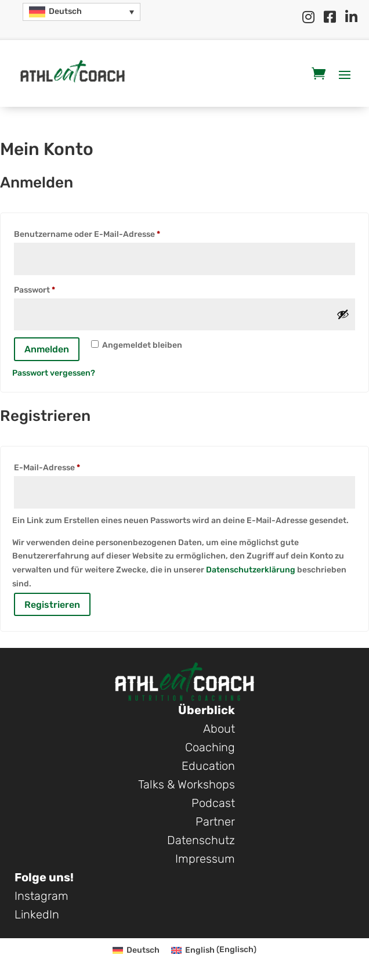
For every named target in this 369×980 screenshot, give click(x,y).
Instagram (41, 896)
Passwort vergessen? (54, 373)
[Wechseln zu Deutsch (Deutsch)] (136, 950)
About (219, 729)
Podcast (213, 803)
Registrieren (52, 605)
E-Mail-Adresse (71, 466)
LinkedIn (37, 914)
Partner (215, 822)
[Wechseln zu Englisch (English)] (214, 950)
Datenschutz (201, 840)
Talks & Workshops (187, 784)
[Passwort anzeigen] (343, 314)
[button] (82, 12)
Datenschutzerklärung (251, 570)
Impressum (205, 859)
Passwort (58, 289)
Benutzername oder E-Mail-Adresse (111, 233)
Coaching (210, 747)
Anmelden (47, 349)
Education (208, 766)
